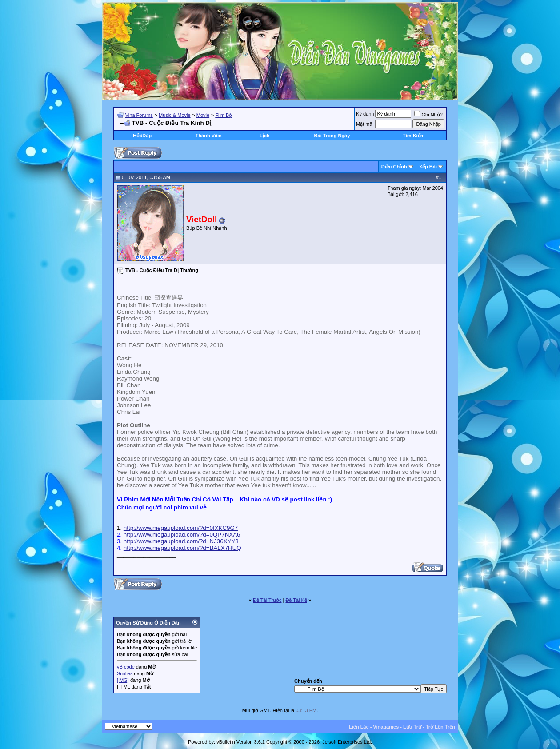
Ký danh (365, 114)
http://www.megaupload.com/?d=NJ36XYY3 (181, 541)
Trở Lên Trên (440, 727)
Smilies (125, 673)
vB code (126, 667)
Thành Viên (209, 136)
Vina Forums (139, 115)
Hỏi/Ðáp (142, 136)
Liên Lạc (359, 727)
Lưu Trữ (412, 727)
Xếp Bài (428, 167)
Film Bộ (224, 115)
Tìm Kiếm (414, 136)
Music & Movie (175, 115)
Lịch (265, 136)
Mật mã (364, 124)
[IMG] (123, 680)
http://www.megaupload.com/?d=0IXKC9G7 (181, 528)
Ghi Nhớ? (428, 115)
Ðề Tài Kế (296, 600)
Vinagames (386, 727)
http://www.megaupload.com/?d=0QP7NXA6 (182, 535)
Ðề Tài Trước (267, 600)
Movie (203, 115)
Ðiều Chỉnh (394, 167)
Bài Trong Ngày (332, 136)
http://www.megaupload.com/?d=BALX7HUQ (182, 548)
